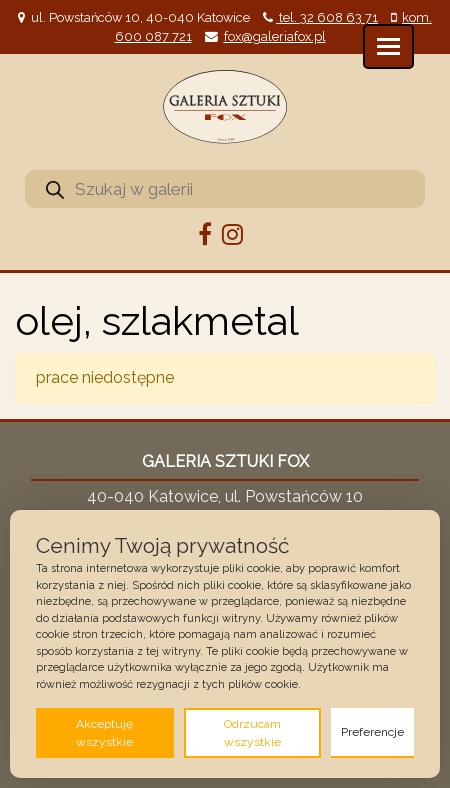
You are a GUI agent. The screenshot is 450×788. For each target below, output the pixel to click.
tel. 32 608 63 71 (327, 17)
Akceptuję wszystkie (104, 733)
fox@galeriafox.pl (275, 36)
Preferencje (372, 732)
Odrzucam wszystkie (252, 733)
